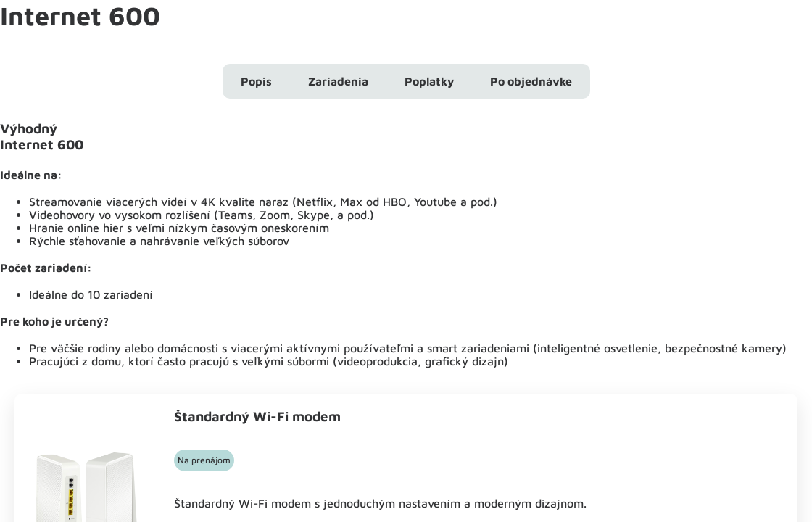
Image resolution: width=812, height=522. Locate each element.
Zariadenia (338, 81)
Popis (256, 81)
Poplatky (429, 81)
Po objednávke (531, 81)
